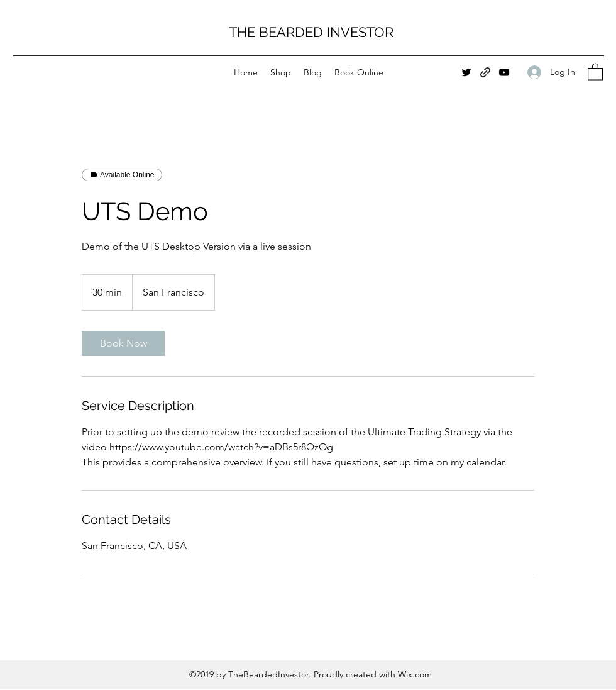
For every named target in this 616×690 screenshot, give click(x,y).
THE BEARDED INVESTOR (311, 32)
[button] (595, 71)
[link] (123, 343)
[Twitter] (466, 72)
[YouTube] (504, 72)
